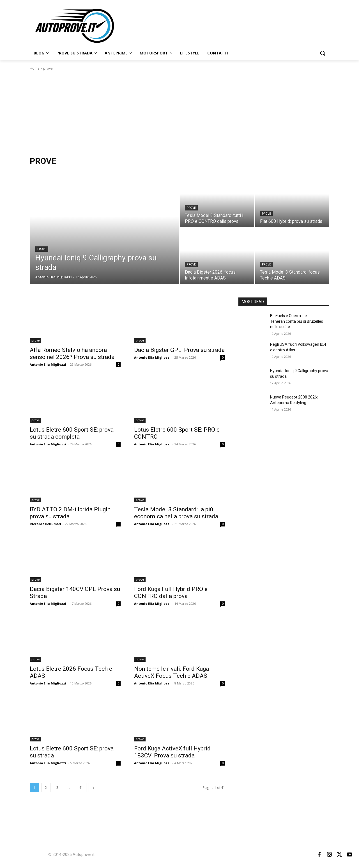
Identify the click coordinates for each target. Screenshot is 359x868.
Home (35, 68)
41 (81, 788)
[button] (323, 53)
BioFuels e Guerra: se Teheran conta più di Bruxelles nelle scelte (297, 321)
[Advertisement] (179, 113)
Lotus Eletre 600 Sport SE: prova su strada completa (72, 433)
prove (42, 249)
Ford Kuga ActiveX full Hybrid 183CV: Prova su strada (172, 752)
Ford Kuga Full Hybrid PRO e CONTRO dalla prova (171, 593)
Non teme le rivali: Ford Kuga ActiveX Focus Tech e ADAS (172, 672)
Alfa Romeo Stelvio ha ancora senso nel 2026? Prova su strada (72, 353)
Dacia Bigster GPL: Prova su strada (179, 350)
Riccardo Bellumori (45, 524)
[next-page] (93, 788)
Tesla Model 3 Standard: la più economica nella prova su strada (176, 513)
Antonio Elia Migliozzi (48, 364)
